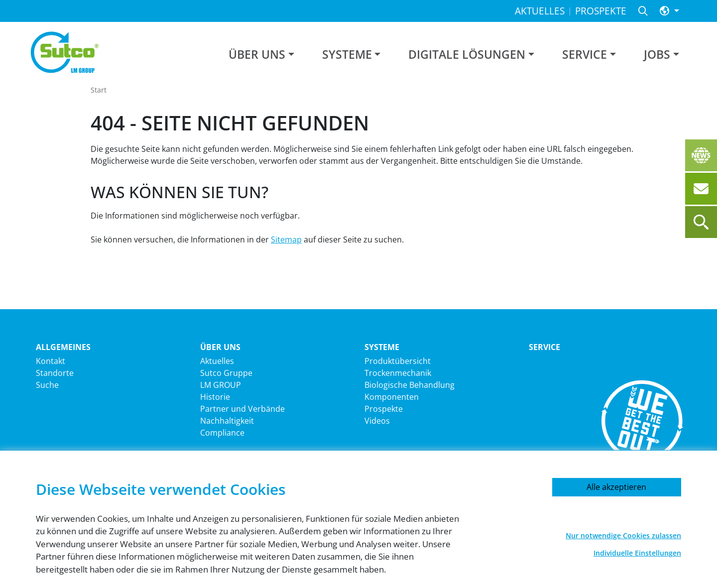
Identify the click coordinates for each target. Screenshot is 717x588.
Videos (377, 421)
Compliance (222, 433)
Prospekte (384, 409)
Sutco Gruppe (226, 373)
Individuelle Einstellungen (637, 553)
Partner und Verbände (242, 409)
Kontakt (51, 361)
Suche (47, 385)
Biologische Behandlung (410, 385)
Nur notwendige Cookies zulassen (623, 535)
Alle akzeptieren (616, 487)
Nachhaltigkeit (227, 421)
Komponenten (392, 397)
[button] (669, 11)
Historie (215, 397)
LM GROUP (221, 385)
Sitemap (286, 239)
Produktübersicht (398, 361)
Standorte (55, 373)
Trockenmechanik (398, 373)
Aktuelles (217, 361)
